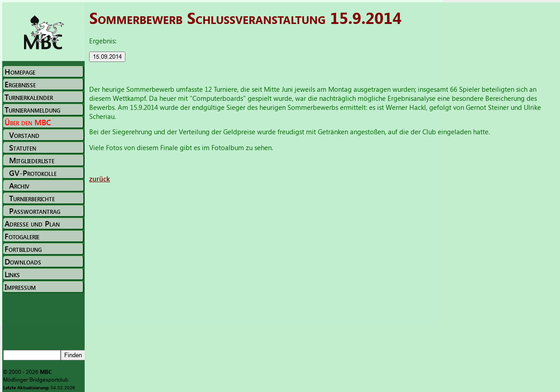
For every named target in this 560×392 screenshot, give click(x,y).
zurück (100, 179)
